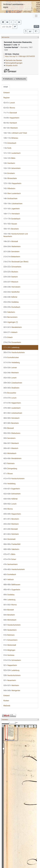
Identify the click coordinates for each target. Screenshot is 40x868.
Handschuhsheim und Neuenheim (16, 235)
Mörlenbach (10, 453)
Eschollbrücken (11, 358)
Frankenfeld (12, 544)
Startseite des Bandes (14, 60)
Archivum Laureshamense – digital (14, 6)
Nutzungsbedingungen (14, 63)
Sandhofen (12, 292)
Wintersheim (10, 178)
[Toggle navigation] (36, 16)
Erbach (8, 337)
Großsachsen (10, 199)
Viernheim (9, 163)
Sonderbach (12, 219)
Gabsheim (9, 312)
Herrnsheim (12, 287)
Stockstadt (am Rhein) (16, 262)
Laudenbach (12, 153)
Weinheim (11, 128)
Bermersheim (10, 317)
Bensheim (11, 229)
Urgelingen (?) (11, 322)
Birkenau (11, 138)
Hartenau (9, 655)
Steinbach (11, 443)
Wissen (8, 474)
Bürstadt (11, 241)
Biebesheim (12, 257)
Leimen (10, 368)
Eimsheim (9, 173)
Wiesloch (11, 282)
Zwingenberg (10, 469)
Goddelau (11, 302)
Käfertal (10, 297)
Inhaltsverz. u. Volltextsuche (14, 79)
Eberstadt (10, 113)
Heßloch (9, 580)
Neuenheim (10, 680)
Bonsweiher (10, 393)
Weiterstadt (10, 645)
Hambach (10, 123)
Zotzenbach (10, 143)
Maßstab (7, 706)
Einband (6, 93)
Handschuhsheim (14, 352)
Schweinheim (10, 640)
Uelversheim (12, 168)
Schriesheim (12, 494)
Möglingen (9, 650)
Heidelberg (12, 363)
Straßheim (11, 388)
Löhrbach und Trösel (15, 133)
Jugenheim (12, 209)
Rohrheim (9, 463)
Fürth (7, 148)
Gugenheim (12, 489)
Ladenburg (11, 347)
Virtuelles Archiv (11, 66)
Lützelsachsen (13, 204)
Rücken (6, 701)
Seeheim (11, 277)
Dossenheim (12, 342)
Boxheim (11, 272)
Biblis (9, 158)
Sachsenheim (11, 564)
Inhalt (6, 87)
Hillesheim (9, 188)
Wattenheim (12, 247)
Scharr (10, 559)
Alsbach (10, 332)
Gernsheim (11, 252)
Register (7, 98)
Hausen (10, 224)
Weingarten (12, 691)
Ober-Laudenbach (12, 193)
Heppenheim (11, 118)
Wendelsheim (13, 327)
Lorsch (9, 103)
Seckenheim (10, 630)
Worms (9, 108)
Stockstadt (9, 539)
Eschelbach (12, 307)
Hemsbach (12, 214)
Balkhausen (12, 585)
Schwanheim (12, 267)
